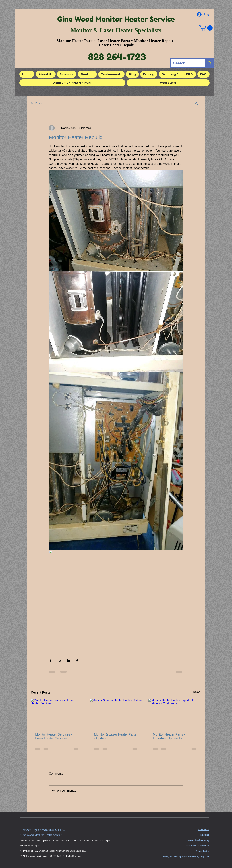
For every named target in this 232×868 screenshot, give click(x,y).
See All (197, 692)
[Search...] (185, 63)
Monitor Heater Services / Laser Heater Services (54, 736)
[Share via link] (77, 661)
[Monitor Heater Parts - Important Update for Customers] (175, 713)
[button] (206, 28)
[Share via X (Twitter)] (60, 661)
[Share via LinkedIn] (68, 661)
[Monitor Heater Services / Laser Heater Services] (57, 713)
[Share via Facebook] (51, 661)
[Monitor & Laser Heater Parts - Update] (116, 713)
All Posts (36, 103)
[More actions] (181, 128)
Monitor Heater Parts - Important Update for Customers (169, 736)
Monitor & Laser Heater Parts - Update (115, 736)
